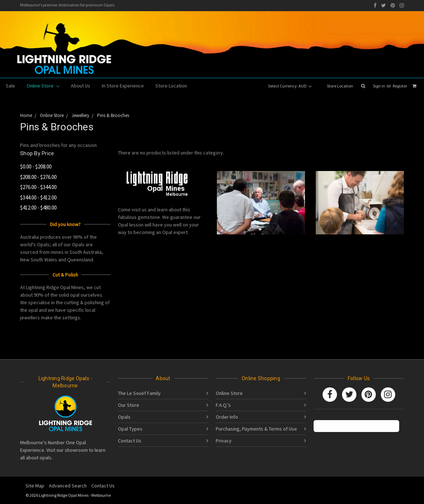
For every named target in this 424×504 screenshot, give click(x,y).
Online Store (43, 86)
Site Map (35, 486)
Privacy (224, 441)
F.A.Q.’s (223, 405)
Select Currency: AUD (290, 86)
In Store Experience (123, 86)
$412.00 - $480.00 (38, 208)
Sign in (379, 86)
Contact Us (130, 441)
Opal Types (130, 429)
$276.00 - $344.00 (38, 187)
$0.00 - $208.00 (36, 166)
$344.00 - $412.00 (38, 197)
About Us (81, 86)
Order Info (227, 417)
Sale (10, 86)
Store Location (340, 86)
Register (400, 86)
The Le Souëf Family (139, 393)
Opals (124, 417)
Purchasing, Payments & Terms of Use (256, 429)
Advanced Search (68, 486)
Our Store (129, 405)
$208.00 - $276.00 (38, 177)
